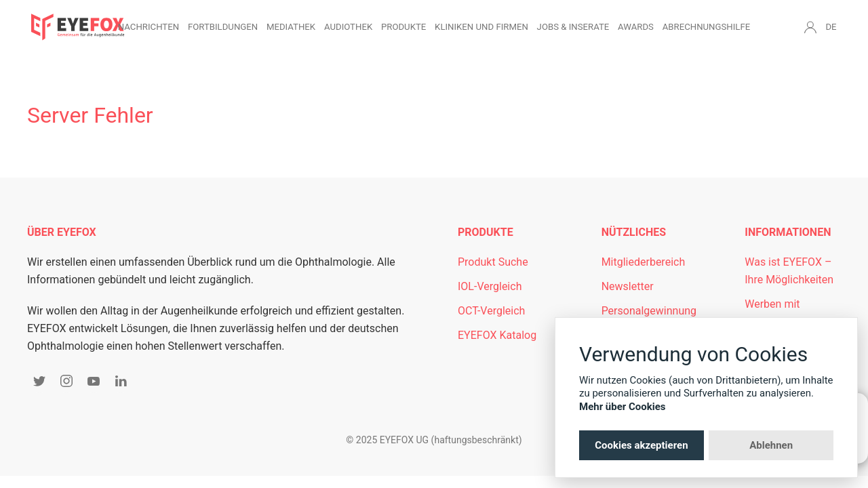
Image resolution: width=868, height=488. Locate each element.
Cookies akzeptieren (641, 445)
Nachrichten (149, 27)
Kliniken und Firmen (481, 27)
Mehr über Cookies (623, 407)
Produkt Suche (493, 262)
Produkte (403, 27)
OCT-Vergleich (491, 311)
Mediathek (291, 27)
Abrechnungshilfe (707, 27)
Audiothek (348, 27)
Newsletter (628, 286)
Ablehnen (771, 445)
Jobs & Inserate (573, 27)
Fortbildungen (223, 27)
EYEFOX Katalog (497, 335)
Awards (636, 27)
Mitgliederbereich (644, 262)
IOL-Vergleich (490, 286)
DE (831, 27)
